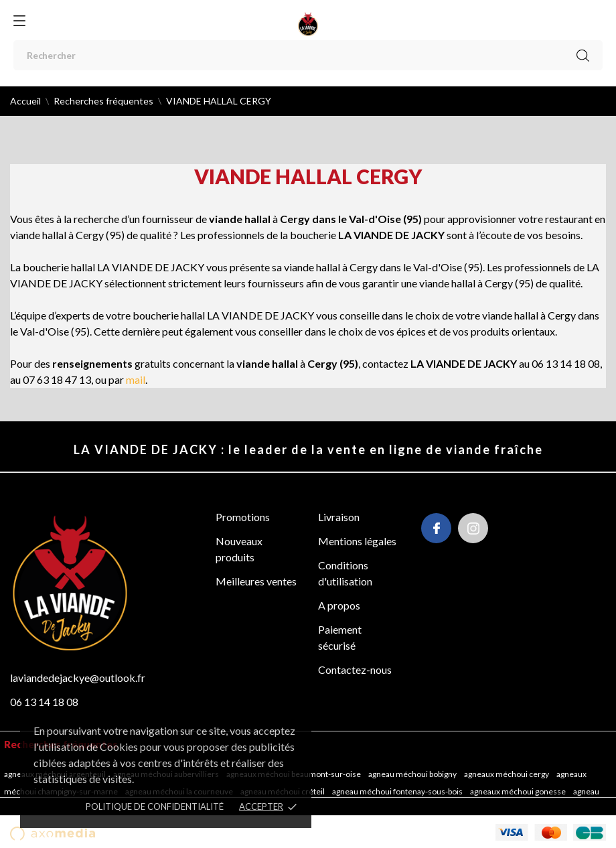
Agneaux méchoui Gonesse (519, 791)
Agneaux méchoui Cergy (507, 774)
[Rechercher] (308, 55)
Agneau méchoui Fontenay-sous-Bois (398, 791)
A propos (339, 605)
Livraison (339, 517)
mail (136, 379)
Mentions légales (357, 541)
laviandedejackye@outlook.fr (78, 678)
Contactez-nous (355, 669)
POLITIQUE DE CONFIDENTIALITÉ (155, 806)
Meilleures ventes (256, 581)
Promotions (243, 517)
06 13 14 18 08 (44, 702)
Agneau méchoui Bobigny (413, 774)
